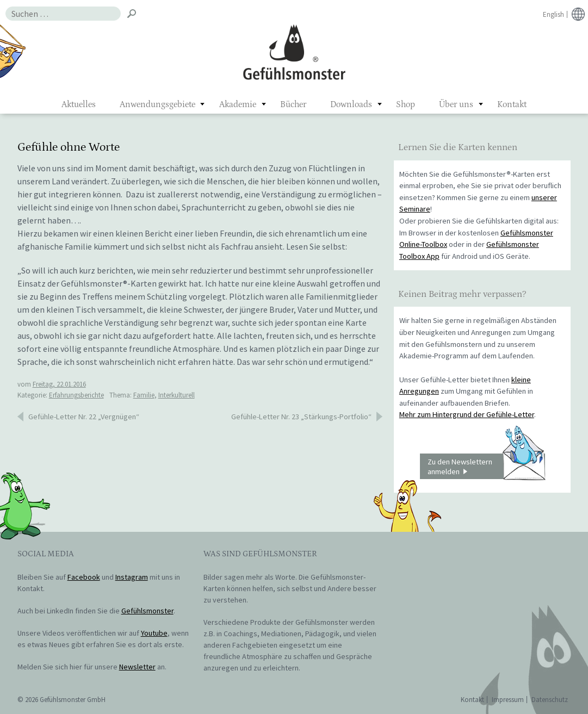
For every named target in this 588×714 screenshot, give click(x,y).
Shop (406, 104)
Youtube (154, 633)
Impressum (508, 700)
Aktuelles (79, 104)
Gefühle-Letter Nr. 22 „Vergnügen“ (84, 417)
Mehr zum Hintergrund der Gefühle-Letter (467, 414)
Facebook (84, 577)
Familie (144, 395)
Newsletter (137, 667)
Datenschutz (550, 700)
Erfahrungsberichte (76, 395)
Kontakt (512, 104)
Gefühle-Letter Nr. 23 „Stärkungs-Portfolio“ (301, 417)
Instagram (132, 577)
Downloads (351, 104)
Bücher (293, 104)
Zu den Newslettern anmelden (486, 467)
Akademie (238, 104)
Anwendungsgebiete (157, 104)
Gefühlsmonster (294, 52)
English (553, 14)
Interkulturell (177, 395)
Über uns (456, 104)
